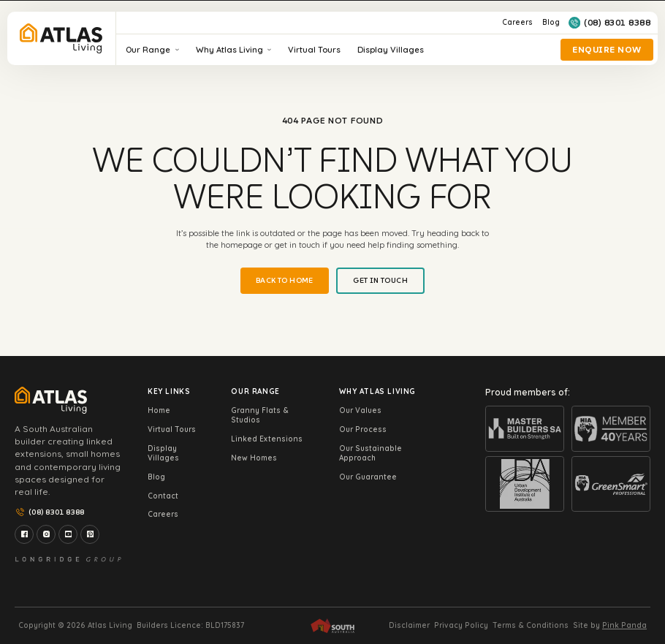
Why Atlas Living (233, 50)
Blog (551, 22)
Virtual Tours (314, 50)
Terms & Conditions (531, 626)
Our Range (152, 50)
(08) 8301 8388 (609, 23)
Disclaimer (409, 626)
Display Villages (391, 50)
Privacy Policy (461, 626)
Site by (610, 626)
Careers (517, 22)
